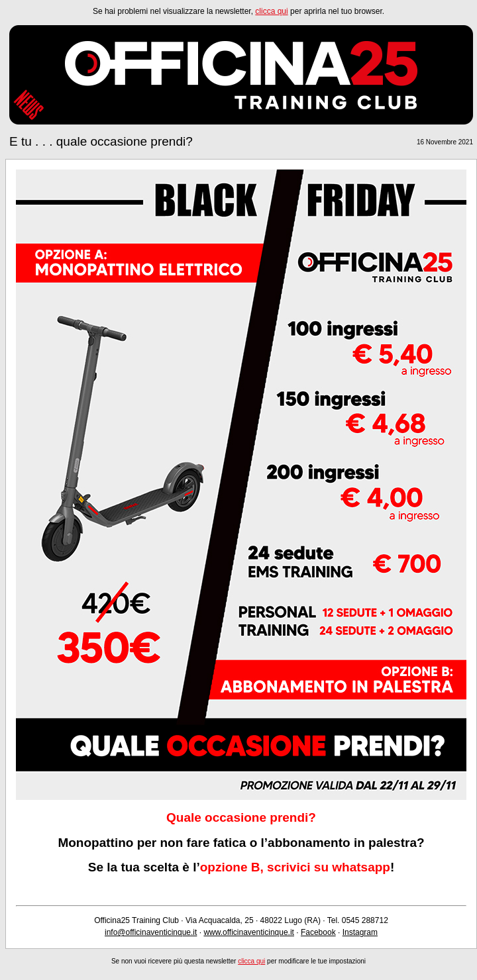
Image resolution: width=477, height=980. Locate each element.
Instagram (360, 932)
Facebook (318, 932)
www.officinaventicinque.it (249, 932)
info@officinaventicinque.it (151, 932)
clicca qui (271, 11)
